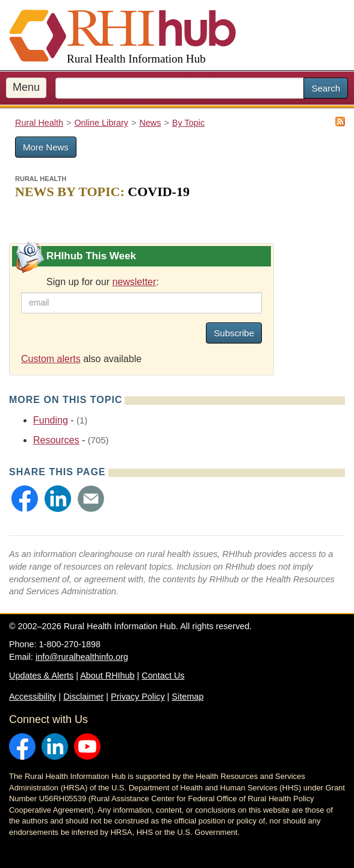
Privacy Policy (138, 697)
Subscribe (234, 333)
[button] (25, 499)
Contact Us (163, 676)
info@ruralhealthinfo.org (82, 657)
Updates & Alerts (41, 676)
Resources (56, 440)
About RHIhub (107, 676)
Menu (26, 87)
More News (46, 147)
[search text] (180, 88)
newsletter (134, 282)
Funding (51, 420)
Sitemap (188, 697)
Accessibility (33, 697)
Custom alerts (51, 359)
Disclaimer (83, 697)
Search (326, 88)
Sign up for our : (103, 282)
